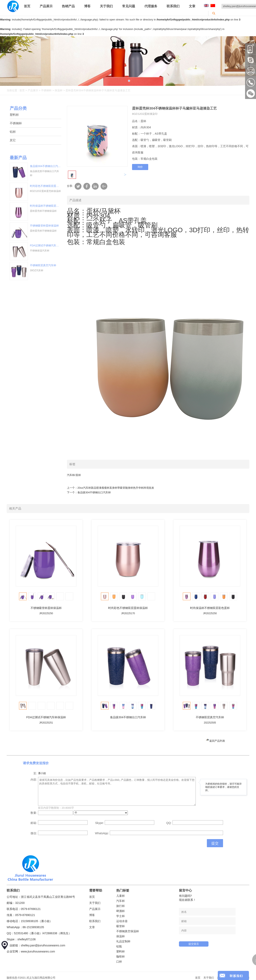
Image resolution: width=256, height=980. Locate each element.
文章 (192, 6)
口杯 (119, 962)
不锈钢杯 (46, 90)
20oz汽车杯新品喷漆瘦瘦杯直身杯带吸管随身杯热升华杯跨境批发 (116, 488)
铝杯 (13, 132)
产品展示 (46, 6)
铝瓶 (119, 946)
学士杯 (121, 916)
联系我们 (173, 6)
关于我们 (106, 6)
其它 (13, 140)
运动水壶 (122, 921)
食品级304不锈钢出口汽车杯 (94, 492)
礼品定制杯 (123, 941)
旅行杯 (121, 906)
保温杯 (59, 90)
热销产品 (68, 6)
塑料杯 (14, 115)
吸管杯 (121, 926)
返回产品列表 (215, 741)
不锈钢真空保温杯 (128, 931)
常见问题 (129, 6)
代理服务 (151, 6)
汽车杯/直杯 (74, 475)
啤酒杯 (121, 911)
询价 (140, 167)
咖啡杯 (121, 957)
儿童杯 (121, 896)
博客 (87, 6)
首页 (27, 6)
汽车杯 (121, 901)
